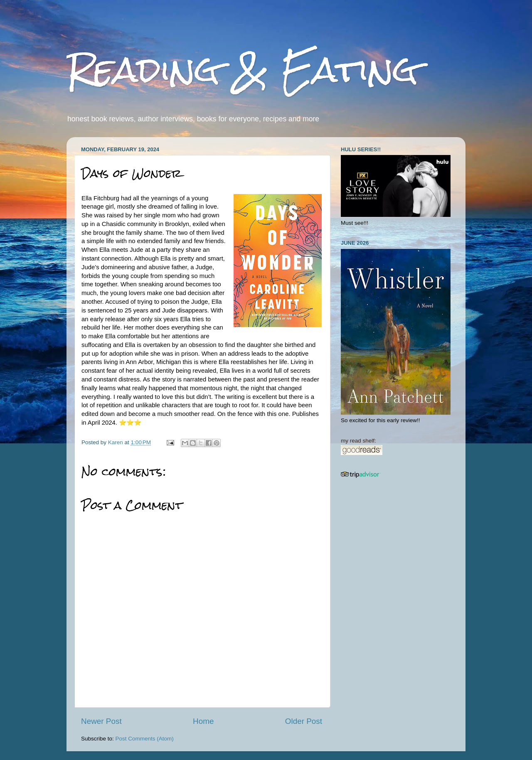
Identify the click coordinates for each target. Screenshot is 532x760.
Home (203, 721)
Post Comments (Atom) (145, 739)
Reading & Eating (242, 70)
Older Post (304, 721)
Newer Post (101, 721)
